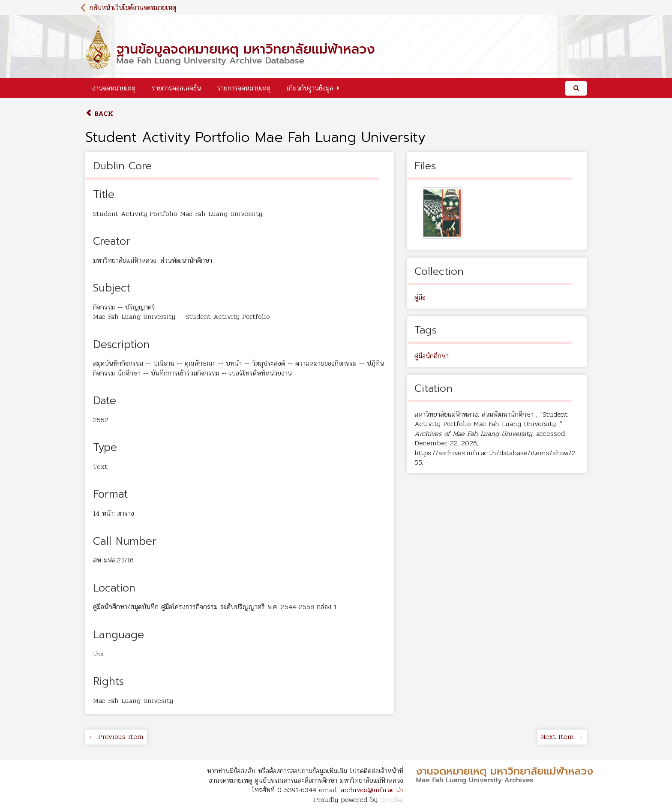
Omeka (391, 800)
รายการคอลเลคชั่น (176, 88)
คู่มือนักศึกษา (432, 356)
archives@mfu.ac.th (372, 790)
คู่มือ (420, 297)
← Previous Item (116, 737)
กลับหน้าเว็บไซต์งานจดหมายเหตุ (133, 8)
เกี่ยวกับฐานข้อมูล (310, 88)
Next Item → (562, 737)
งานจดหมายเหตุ (114, 88)
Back (99, 113)
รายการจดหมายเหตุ (244, 88)
